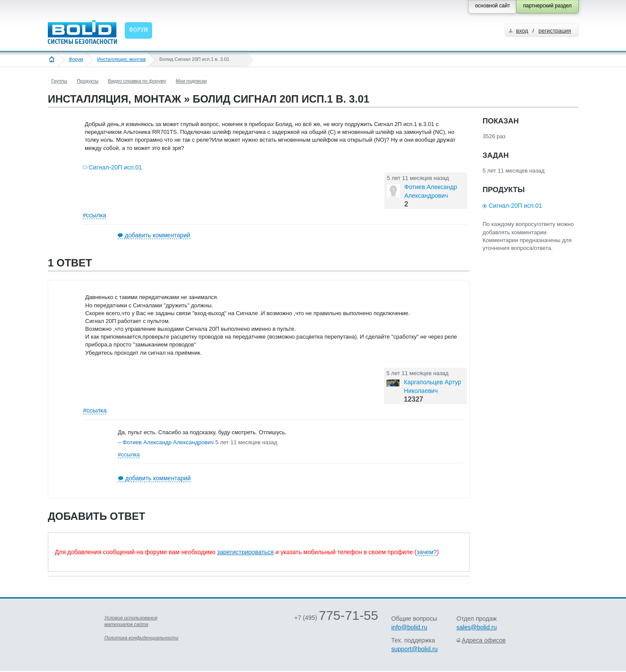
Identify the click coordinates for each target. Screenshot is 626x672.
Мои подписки (191, 81)
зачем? (426, 552)
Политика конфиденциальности (141, 638)
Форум (76, 59)
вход (522, 31)
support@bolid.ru (415, 649)
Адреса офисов (484, 640)
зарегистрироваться (245, 552)
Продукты (88, 81)
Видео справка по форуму (137, 81)
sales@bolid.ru (477, 627)
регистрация (554, 31)
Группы (59, 81)
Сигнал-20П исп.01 (115, 167)
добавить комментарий (158, 235)
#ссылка (94, 215)
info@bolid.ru (409, 627)
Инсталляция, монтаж (121, 59)
